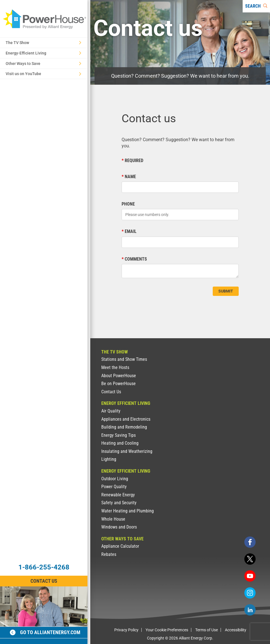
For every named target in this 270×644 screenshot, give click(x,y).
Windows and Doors (119, 527)
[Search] (256, 6)
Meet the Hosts (115, 367)
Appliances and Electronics (126, 419)
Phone (128, 204)
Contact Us (111, 392)
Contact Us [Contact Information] (44, 581)
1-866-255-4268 (44, 567)
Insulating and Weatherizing (127, 451)
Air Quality (111, 411)
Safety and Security (119, 503)
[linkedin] (250, 610)
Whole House (113, 519)
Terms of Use (207, 630)
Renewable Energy (118, 495)
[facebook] (250, 542)
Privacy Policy (126, 630)
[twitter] (250, 559)
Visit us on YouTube (43, 74)
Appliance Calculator (120, 546)
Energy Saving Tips (118, 435)
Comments (136, 259)
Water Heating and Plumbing (128, 511)
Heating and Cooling (120, 443)
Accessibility (236, 630)
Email (131, 231)
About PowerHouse (119, 376)
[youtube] (250, 576)
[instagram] (250, 593)
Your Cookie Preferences (167, 630)
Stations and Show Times (124, 359)
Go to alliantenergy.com (45, 632)
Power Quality (114, 487)
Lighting (109, 459)
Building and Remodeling (124, 427)
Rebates (109, 554)
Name (130, 177)
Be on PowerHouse (118, 384)
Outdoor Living (115, 479)
